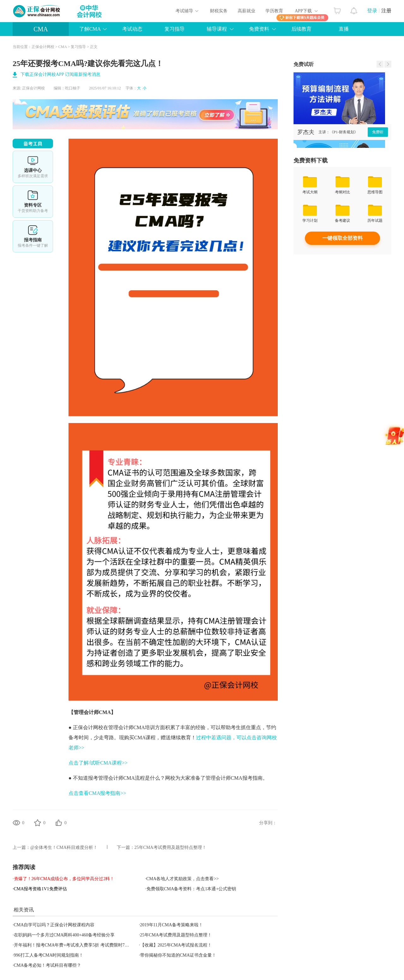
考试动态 (132, 29)
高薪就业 (247, 11)
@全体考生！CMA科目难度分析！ (64, 847)
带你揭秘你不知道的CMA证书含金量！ (178, 955)
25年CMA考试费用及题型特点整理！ (170, 847)
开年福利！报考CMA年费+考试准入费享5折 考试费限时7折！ (74, 945)
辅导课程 (217, 29)
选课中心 (33, 167)
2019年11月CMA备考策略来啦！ (172, 925)
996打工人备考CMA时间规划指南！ (49, 955)
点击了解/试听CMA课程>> (98, 763)
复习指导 (175, 29)
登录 (372, 11)
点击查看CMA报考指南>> (97, 793)
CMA (41, 29)
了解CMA (90, 29)
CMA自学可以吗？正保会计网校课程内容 (54, 925)
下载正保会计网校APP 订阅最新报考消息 (60, 74)
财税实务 (219, 11)
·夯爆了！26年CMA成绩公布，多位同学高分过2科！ (63, 879)
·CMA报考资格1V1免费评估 (40, 889)
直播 (344, 29)
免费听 (378, 132)
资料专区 (33, 202)
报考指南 (33, 236)
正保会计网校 (43, 47)
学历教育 (274, 11)
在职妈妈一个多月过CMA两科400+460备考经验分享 (64, 935)
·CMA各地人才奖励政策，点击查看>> (182, 879)
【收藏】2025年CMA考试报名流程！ (176, 945)
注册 (386, 11)
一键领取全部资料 (342, 238)
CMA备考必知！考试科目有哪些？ (48, 965)
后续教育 (301, 29)
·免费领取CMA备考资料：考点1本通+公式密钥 (191, 889)
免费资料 (259, 29)
